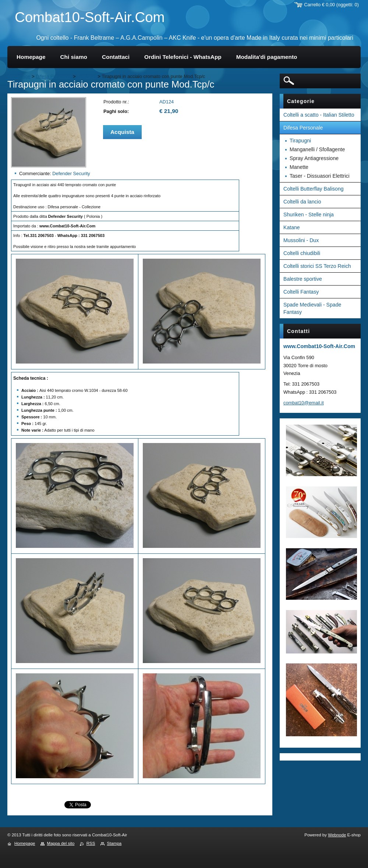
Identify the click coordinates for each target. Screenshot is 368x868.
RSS (91, 843)
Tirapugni (87, 76)
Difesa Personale (54, 76)
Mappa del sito (61, 843)
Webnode (337, 835)
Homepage (19, 76)
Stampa (114, 843)
